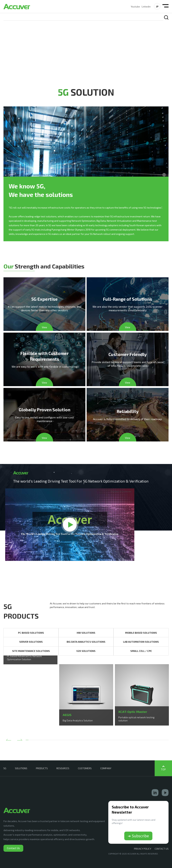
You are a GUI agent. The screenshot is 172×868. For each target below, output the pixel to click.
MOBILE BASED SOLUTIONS (141, 633)
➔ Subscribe (138, 836)
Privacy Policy (143, 849)
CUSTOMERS (85, 768)
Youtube (135, 6)
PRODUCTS (42, 768)
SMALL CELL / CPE (141, 651)
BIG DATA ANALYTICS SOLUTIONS (86, 642)
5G (5, 768)
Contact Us (13, 848)
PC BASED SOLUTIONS (31, 633)
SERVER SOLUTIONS (31, 642)
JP (157, 6)
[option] (30, 664)
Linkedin (146, 6)
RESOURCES (63, 768)
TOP (163, 769)
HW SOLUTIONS (86, 633)
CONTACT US (162, 849)
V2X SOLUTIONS (86, 651)
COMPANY (106, 768)
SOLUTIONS (21, 768)
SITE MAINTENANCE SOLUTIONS (31, 651)
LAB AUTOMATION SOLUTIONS (141, 642)
